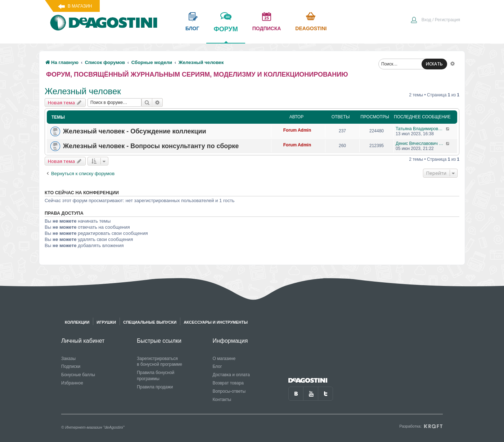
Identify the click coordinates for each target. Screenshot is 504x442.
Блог (217, 366)
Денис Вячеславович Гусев (421, 143)
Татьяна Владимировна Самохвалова (421, 129)
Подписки (71, 366)
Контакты (222, 400)
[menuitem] (435, 20)
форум (226, 34)
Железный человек (83, 91)
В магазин (80, 6)
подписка (267, 28)
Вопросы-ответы (229, 391)
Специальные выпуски (150, 322)
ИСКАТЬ (434, 64)
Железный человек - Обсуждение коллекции (135, 131)
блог (192, 28)
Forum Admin (297, 130)
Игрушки (106, 322)
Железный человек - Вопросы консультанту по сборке (151, 146)
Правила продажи (155, 387)
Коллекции (77, 322)
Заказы (68, 359)
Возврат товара (228, 383)
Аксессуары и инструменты (216, 322)
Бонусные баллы (78, 375)
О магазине (224, 359)
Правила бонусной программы (156, 376)
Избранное (72, 383)
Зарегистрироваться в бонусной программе (159, 362)
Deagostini (311, 28)
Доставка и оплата (231, 375)
